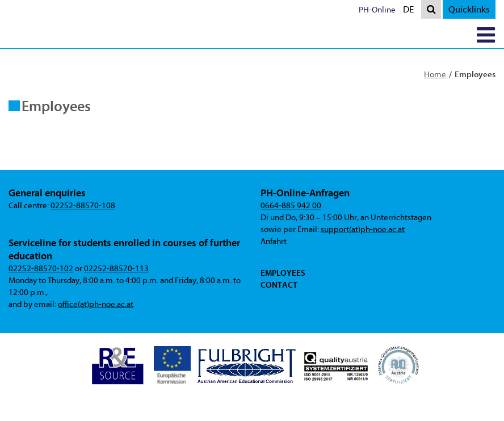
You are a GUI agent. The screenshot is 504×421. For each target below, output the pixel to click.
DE (411, 10)
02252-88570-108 (83, 206)
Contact (279, 285)
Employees (283, 273)
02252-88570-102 (41, 269)
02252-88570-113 (116, 269)
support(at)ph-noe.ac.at (363, 230)
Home (435, 75)
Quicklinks (469, 9)
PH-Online (377, 10)
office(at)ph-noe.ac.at (96, 304)
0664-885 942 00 (291, 206)
